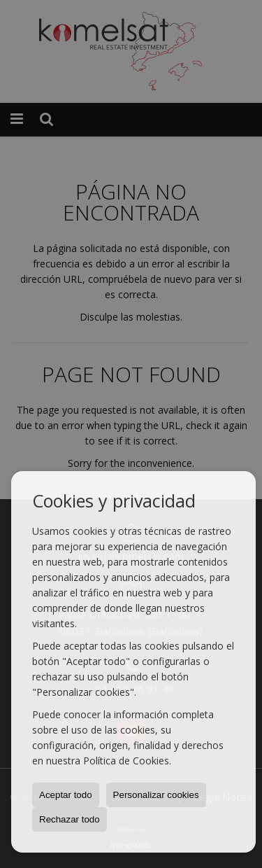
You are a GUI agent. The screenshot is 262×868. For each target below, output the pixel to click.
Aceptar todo (66, 795)
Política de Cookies (126, 761)
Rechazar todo (70, 819)
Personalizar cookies (156, 795)
